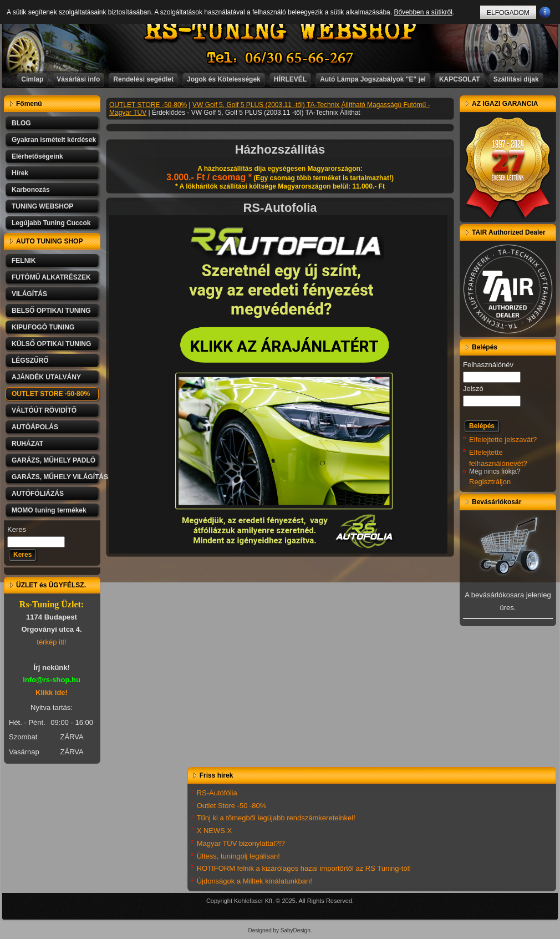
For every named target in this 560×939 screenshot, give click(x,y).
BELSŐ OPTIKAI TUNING (51, 311)
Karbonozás (31, 190)
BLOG (21, 123)
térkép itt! (51, 642)
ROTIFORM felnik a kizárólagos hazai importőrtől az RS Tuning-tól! (304, 868)
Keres (17, 529)
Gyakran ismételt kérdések (54, 140)
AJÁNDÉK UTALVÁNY (46, 377)
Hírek (20, 173)
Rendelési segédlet (143, 79)
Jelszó (473, 389)
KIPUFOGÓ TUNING (43, 327)
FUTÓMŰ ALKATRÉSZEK (51, 277)
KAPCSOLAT (460, 79)
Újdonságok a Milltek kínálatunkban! (254, 881)
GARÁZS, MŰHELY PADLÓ (54, 460)
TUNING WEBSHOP (42, 206)
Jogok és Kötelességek (224, 79)
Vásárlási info (78, 79)
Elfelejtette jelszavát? (503, 440)
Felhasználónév (488, 365)
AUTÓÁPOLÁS (35, 427)
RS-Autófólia (217, 793)
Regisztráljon (490, 482)
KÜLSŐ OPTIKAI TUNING (51, 344)
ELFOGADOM (508, 13)
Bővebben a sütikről (423, 12)
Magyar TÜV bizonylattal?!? (241, 843)
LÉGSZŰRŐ (30, 361)
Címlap (32, 79)
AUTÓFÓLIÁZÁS (38, 494)
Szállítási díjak (516, 79)
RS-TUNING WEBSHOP (281, 31)
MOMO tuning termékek (49, 510)
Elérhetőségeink (37, 156)
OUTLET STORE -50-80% (51, 394)
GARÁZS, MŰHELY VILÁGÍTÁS (56, 477)
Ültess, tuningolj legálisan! (238, 856)
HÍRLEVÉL (290, 79)
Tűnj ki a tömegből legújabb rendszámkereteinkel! (276, 818)
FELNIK (24, 261)
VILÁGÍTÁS (29, 294)
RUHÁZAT (27, 444)
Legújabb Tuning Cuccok (51, 223)
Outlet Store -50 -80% (232, 806)
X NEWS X (215, 831)
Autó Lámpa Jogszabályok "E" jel (373, 79)
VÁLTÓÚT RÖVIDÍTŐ (44, 410)
